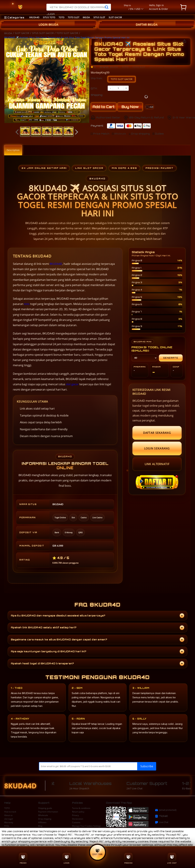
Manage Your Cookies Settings (86, 826)
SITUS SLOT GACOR (43, 33)
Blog (40, 826)
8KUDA (86, 17)
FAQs (7, 826)
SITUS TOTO (49, 17)
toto (27, 304)
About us (8, 815)
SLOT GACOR (115, 17)
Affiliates (42, 822)
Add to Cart (104, 107)
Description (13, 150)
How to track (10, 812)
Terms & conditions (81, 808)
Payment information (48, 812)
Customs (76, 822)
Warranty (9, 822)
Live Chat (162, 822)
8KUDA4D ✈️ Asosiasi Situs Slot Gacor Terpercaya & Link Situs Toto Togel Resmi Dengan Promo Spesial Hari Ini (67, 37)
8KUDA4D (34, 17)
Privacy (75, 815)
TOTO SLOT (74, 17)
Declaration (78, 819)
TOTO (62, 17)
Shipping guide (45, 808)
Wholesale (43, 815)
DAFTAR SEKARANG (157, 433)
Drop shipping (45, 819)
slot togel (9, 819)
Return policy (78, 812)
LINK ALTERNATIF (157, 464)
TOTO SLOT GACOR (67, 33)
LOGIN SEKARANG (157, 448)
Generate (171, 358)
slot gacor (72, 384)
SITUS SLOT (99, 17)
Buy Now (130, 107)
